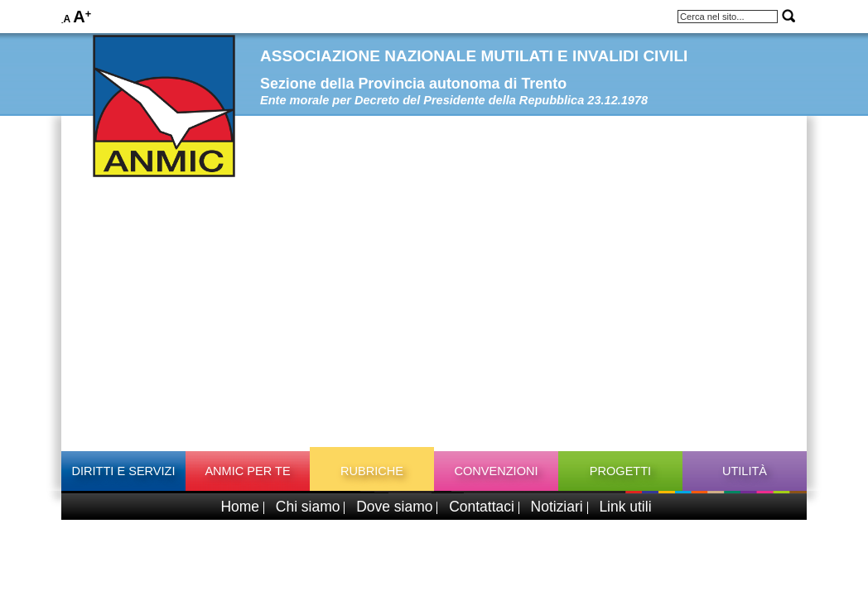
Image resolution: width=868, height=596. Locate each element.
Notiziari (557, 507)
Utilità (745, 471)
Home (240, 507)
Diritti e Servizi (123, 471)
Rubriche (372, 471)
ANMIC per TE (247, 471)
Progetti (620, 471)
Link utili (625, 507)
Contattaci (482, 507)
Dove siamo (394, 507)
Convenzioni (496, 471)
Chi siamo (308, 507)
